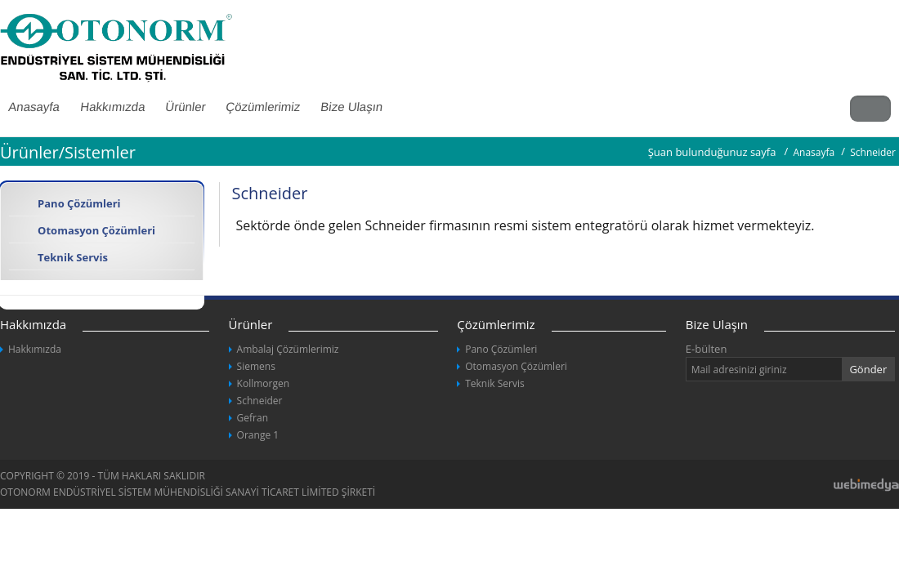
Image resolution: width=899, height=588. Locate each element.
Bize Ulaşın (351, 107)
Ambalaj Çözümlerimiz (288, 349)
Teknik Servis (73, 257)
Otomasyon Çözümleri (96, 230)
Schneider (260, 401)
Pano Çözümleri (79, 203)
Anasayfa (814, 152)
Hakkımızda (112, 107)
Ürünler (185, 107)
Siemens (256, 366)
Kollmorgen (263, 383)
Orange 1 (258, 435)
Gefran (253, 418)
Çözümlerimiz (263, 107)
